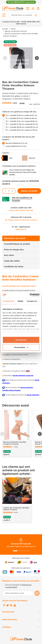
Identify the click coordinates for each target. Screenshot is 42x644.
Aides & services (10, 620)
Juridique (7, 627)
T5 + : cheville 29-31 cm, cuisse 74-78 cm (22, 130)
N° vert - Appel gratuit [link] (21, 227)
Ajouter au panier (29, 191)
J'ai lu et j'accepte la (18, 586)
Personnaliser (21, 347)
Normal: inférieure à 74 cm (17, 143)
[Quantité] (9, 191)
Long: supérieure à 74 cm (16, 146)
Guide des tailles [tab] (12, 261)
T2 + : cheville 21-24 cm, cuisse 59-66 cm (22, 121)
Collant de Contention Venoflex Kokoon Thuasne (16, 509)
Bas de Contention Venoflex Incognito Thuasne (15, 443)
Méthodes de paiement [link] (21, 568)
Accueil (5, 29)
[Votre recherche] (24, 15)
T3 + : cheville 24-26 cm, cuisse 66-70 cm (22, 124)
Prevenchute (8, 612)
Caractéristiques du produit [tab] (17, 244)
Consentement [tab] (8, 301)
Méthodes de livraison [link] (21, 558)
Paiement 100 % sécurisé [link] (21, 217)
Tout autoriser (21, 340)
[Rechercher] (36, 15)
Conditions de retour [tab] (14, 267)
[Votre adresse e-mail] (18, 593)
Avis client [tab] (9, 255)
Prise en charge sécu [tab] (14, 250)
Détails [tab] (20, 301)
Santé (13, 29)
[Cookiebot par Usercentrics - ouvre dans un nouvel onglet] (30, 295)
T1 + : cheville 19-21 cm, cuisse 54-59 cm (21, 118)
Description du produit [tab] (15, 238)
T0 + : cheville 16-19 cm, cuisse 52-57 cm (21, 115)
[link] (33, 9)
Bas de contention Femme (16, 31)
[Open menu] (4, 15)
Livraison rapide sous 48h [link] (21, 208)
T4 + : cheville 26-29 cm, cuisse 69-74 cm (22, 127)
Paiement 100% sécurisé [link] (21, 544)
